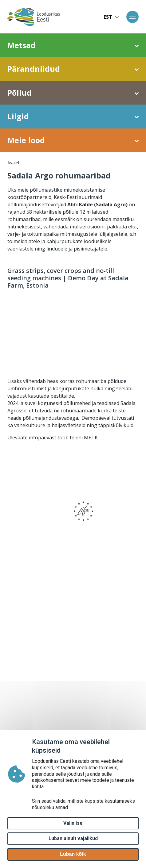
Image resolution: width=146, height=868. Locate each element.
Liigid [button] (73, 117)
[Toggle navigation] (132, 17)
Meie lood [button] (73, 140)
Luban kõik (73, 854)
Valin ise (73, 823)
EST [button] (111, 17)
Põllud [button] (73, 93)
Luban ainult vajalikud (73, 838)
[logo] (28, 515)
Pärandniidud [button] (73, 69)
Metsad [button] (73, 45)
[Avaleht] (37, 17)
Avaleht (15, 163)
